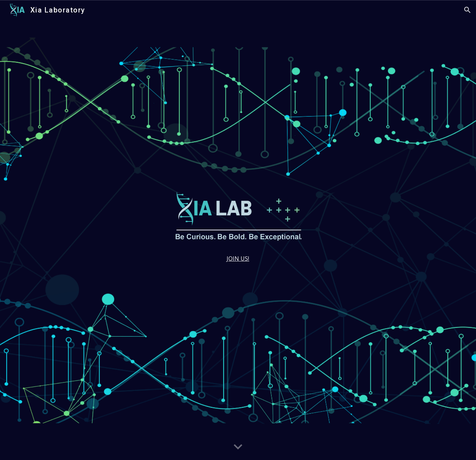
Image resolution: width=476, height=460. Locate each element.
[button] (467, 10)
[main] (238, 259)
